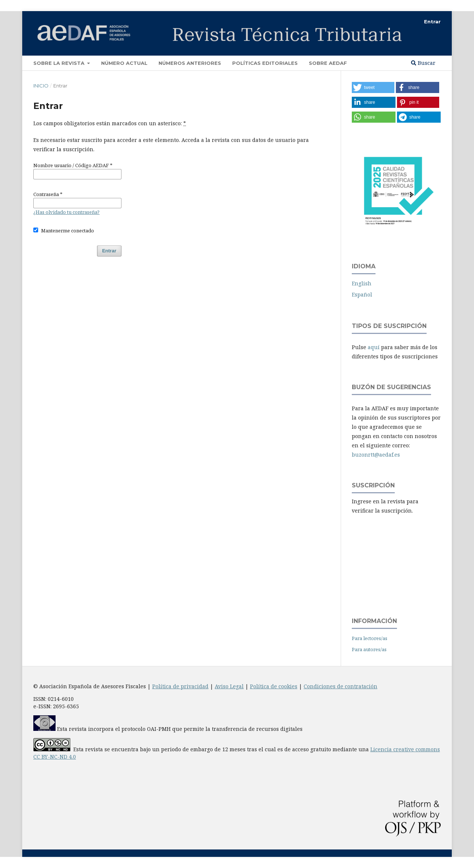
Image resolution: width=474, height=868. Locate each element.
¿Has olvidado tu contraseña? (66, 212)
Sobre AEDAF (328, 63)
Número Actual (124, 63)
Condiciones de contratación (341, 686)
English (362, 283)
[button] (373, 87)
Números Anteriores (190, 63)
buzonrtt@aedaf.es (376, 455)
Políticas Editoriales (265, 63)
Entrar (432, 21)
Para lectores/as (370, 638)
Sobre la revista (60, 63)
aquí (374, 347)
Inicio (41, 86)
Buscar (423, 63)
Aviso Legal (229, 686)
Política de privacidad (180, 686)
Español (362, 294)
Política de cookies (274, 686)
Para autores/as (369, 649)
